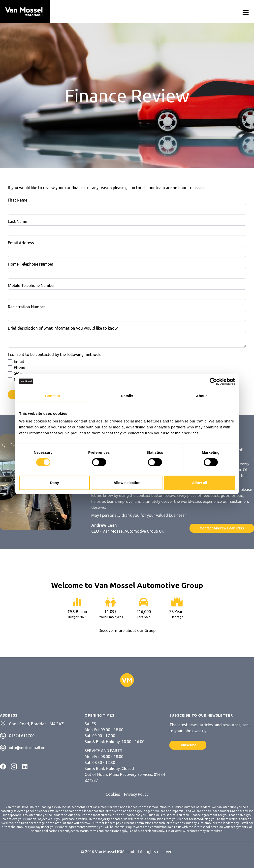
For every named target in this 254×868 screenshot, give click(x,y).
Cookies (113, 794)
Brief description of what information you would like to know (63, 328)
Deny (54, 483)
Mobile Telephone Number (31, 285)
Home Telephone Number (31, 264)
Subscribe (188, 745)
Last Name (17, 221)
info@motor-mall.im (27, 748)
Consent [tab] (53, 396)
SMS (18, 373)
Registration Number (27, 307)
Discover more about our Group (127, 630)
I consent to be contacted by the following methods (54, 354)
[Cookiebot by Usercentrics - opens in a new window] (213, 382)
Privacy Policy (136, 794)
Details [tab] (127, 396)
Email (19, 361)
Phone (19, 367)
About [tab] (201, 396)
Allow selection (127, 483)
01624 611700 (22, 736)
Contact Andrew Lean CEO (222, 528)
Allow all (200, 483)
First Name (18, 200)
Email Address (21, 243)
